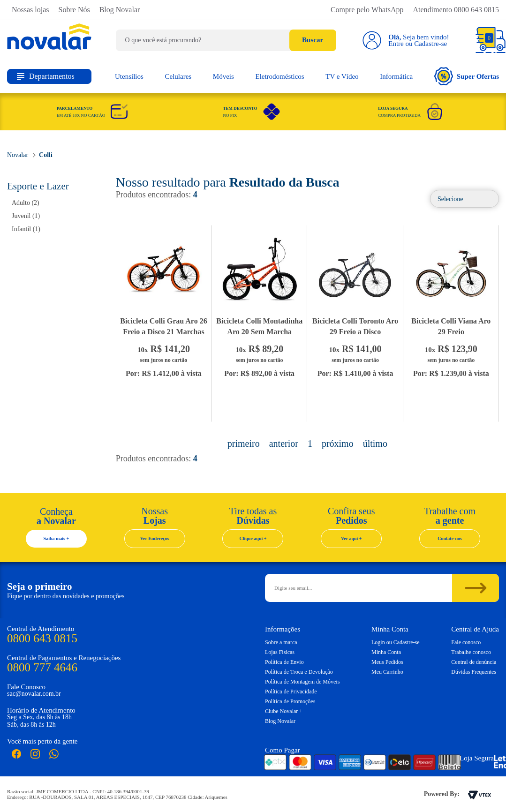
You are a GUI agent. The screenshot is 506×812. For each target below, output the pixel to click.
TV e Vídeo (342, 76)
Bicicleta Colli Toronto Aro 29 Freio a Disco (355, 326)
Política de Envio (284, 662)
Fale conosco (466, 642)
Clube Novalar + (284, 711)
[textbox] (226, 40)
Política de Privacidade (291, 692)
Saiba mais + (57, 538)
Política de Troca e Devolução (299, 672)
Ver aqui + (351, 538)
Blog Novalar (120, 10)
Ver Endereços (155, 538)
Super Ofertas (467, 76)
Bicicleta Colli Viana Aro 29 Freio (451, 326)
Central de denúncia (474, 662)
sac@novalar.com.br (34, 694)
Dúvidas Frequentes (474, 672)
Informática (396, 76)
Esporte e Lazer (38, 186)
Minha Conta (386, 652)
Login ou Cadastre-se (396, 642)
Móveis (223, 76)
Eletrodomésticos (279, 76)
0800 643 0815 (42, 638)
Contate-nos (450, 538)
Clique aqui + (253, 538)
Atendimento (456, 10)
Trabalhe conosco (471, 652)
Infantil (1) (26, 229)
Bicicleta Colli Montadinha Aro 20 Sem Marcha (259, 326)
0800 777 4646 (42, 667)
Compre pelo (367, 10)
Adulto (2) (26, 203)
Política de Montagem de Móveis (302, 682)
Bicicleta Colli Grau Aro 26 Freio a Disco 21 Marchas (163, 326)
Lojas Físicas (280, 652)
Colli (46, 155)
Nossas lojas (30, 10)
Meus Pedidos (387, 662)
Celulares (178, 76)
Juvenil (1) (26, 216)
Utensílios (129, 76)
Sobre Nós (74, 10)
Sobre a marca (281, 642)
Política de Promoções (290, 701)
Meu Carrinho (387, 672)
